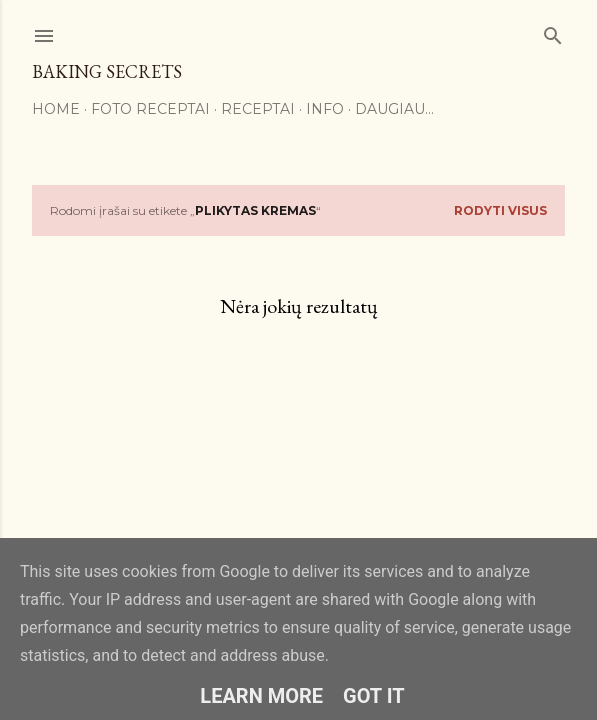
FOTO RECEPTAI (150, 109)
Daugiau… (394, 109)
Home (56, 109)
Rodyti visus (500, 210)
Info (325, 109)
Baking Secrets (107, 71)
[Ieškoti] (553, 31)
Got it (374, 696)
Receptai (258, 109)
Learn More (261, 696)
